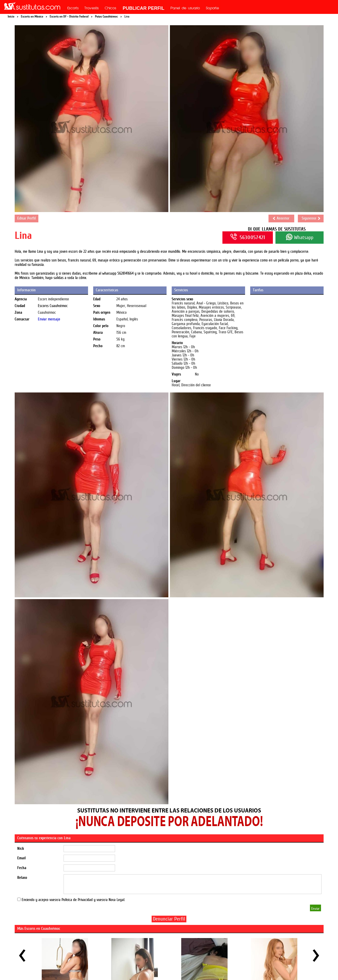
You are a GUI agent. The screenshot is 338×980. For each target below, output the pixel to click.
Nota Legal (116, 900)
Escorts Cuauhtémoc (53, 306)
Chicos (111, 8)
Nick (21, 849)
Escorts (73, 8)
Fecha (22, 868)
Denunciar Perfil (169, 919)
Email (21, 858)
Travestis (92, 8)
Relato (22, 878)
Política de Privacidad (77, 900)
